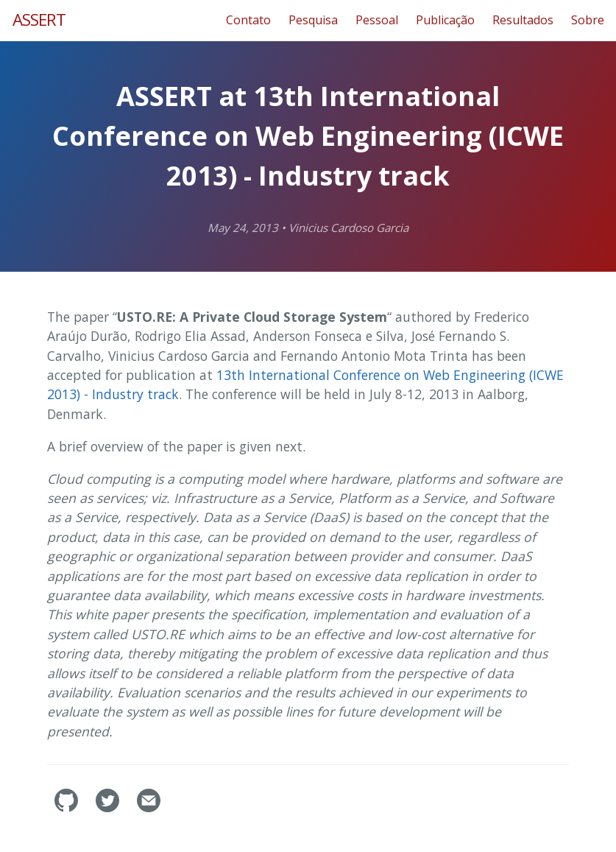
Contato (248, 20)
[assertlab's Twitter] (109, 808)
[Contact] (149, 808)
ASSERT (39, 20)
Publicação (445, 20)
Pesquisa (313, 20)
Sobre (588, 20)
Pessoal (377, 20)
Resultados (523, 20)
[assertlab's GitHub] (68, 808)
